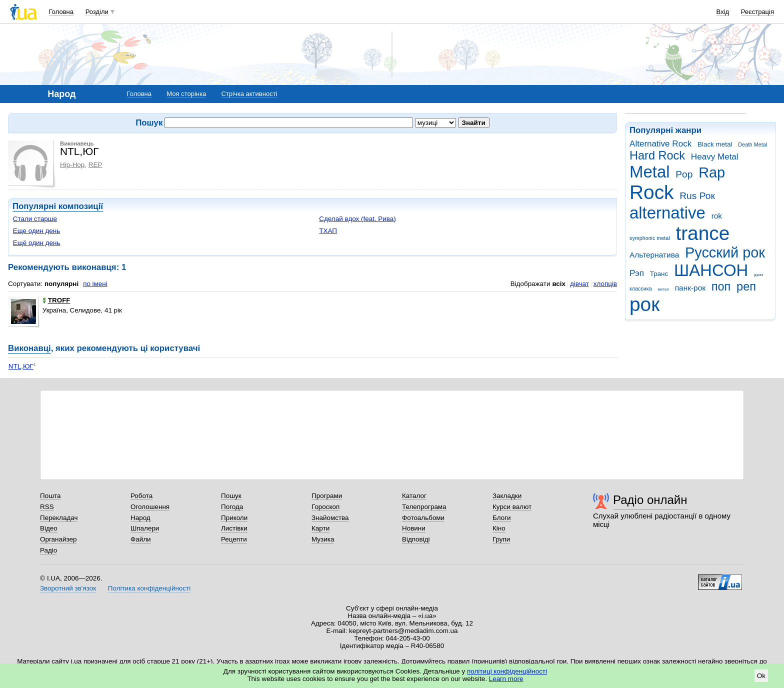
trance (702, 233)
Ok (761, 676)
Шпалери (145, 528)
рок (644, 304)
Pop (684, 174)
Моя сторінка (186, 94)
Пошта (50, 496)
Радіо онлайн (650, 500)
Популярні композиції (58, 206)
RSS (47, 507)
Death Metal (752, 144)
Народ (140, 518)
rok (717, 216)
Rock (651, 192)
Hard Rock (657, 155)
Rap (712, 172)
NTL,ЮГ (21, 366)
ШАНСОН (711, 270)
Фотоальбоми (423, 518)
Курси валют (512, 507)
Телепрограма (424, 507)
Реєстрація (757, 12)
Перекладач (59, 518)
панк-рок (690, 288)
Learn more (506, 679)
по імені (95, 284)
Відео (49, 528)
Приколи (234, 518)
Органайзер (58, 539)
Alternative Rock (660, 144)
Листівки (234, 528)
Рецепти (234, 539)
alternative (667, 213)
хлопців (605, 284)
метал (663, 289)
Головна (61, 12)
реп (746, 286)
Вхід (723, 12)
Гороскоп (325, 507)
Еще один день (37, 231)
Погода (232, 507)
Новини (414, 528)
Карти (320, 528)
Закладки (507, 496)
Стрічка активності (249, 94)
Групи (501, 539)
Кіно (499, 528)
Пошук (231, 496)
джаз (758, 275)
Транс (659, 274)
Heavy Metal (715, 157)
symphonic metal (650, 238)
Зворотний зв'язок (68, 588)
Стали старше (35, 219)
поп (721, 286)
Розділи (97, 12)
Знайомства (330, 518)
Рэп (637, 273)
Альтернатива (654, 255)
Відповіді (416, 539)
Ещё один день (37, 243)
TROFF (56, 300)
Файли (141, 539)
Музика (323, 539)
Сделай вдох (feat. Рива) (357, 219)
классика (641, 288)
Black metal (715, 144)
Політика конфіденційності (149, 588)
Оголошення (150, 507)
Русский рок (725, 252)
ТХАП (328, 231)
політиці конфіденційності (507, 671)
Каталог (414, 496)
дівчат (579, 284)
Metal (650, 172)
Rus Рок (697, 196)
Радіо (48, 550)
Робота (141, 496)
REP (95, 165)
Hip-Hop (72, 165)
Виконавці (29, 348)
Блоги (502, 518)
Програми (327, 496)
